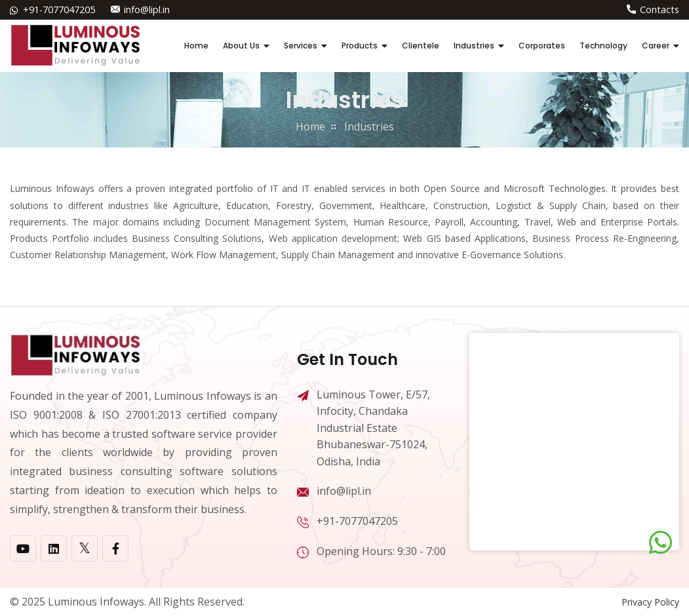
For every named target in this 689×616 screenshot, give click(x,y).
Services (301, 46)
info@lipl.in (147, 10)
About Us (241, 46)
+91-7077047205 (59, 10)
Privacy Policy (650, 602)
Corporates (542, 46)
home (310, 126)
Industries (474, 46)
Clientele (421, 46)
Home (196, 46)
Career (656, 46)
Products (360, 46)
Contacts (660, 10)
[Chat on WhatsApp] (660, 543)
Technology (603, 46)
